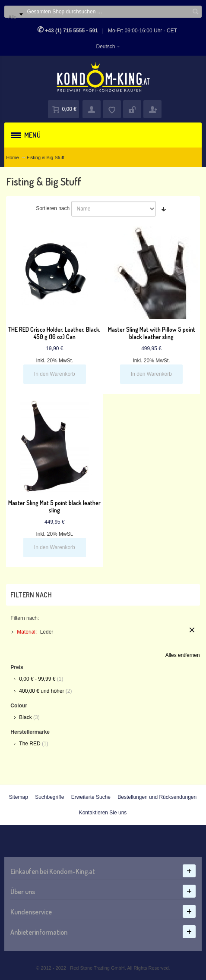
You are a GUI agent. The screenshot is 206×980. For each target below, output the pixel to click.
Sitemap (19, 797)
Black (25, 717)
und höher (42, 691)
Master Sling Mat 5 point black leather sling (54, 506)
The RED (30, 744)
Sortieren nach (53, 208)
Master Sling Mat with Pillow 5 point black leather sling (152, 333)
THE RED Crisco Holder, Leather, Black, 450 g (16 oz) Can (54, 333)
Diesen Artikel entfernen (192, 630)
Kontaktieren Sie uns (103, 813)
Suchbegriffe (49, 797)
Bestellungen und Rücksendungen (157, 797)
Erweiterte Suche (91, 797)
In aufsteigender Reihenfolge (164, 209)
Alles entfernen (183, 655)
